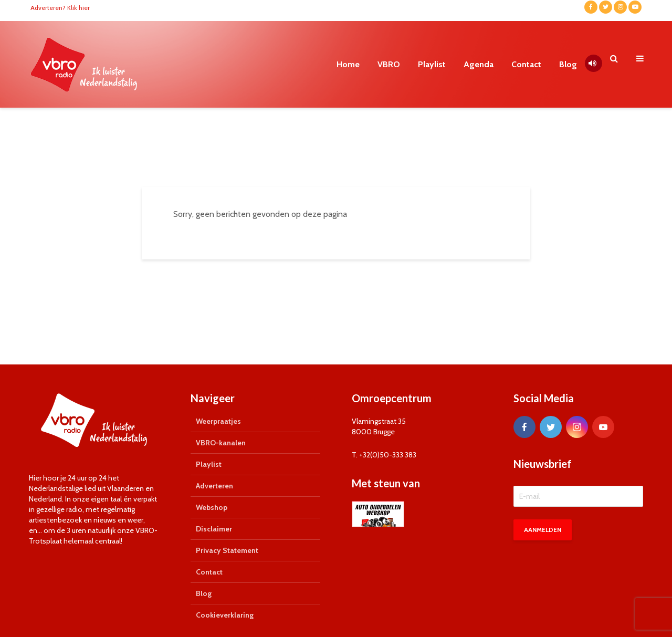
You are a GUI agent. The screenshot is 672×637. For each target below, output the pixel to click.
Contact (526, 64)
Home (348, 64)
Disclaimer (214, 529)
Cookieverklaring (225, 615)
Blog (568, 64)
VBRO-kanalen (221, 443)
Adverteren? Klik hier (60, 8)
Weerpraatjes (218, 421)
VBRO (389, 64)
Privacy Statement (227, 550)
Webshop (212, 507)
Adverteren (214, 486)
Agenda (479, 64)
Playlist (432, 64)
